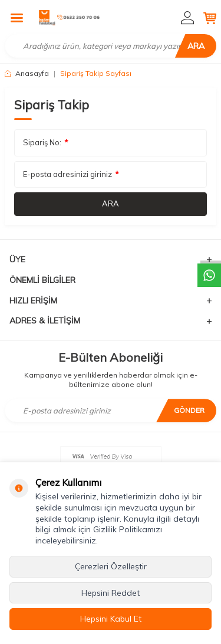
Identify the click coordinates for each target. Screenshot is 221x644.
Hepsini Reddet (111, 593)
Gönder (189, 410)
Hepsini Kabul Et (111, 619)
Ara (196, 46)
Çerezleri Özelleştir (111, 566)
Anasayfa (27, 73)
